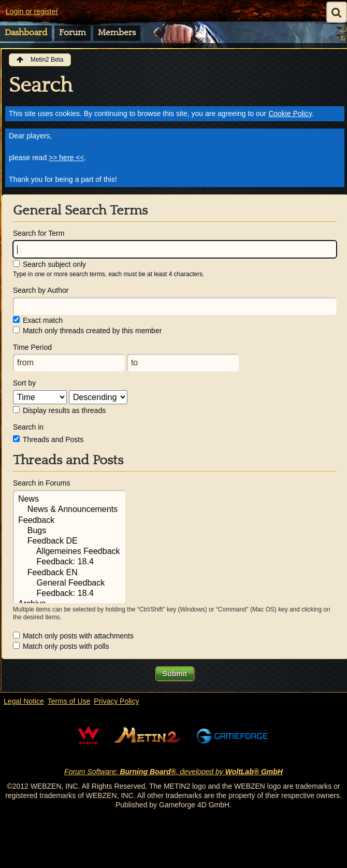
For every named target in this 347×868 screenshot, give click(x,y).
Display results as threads (59, 410)
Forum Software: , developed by (173, 772)
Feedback (69, 521)
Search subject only (49, 264)
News (69, 500)
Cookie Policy (290, 113)
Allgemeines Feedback (69, 552)
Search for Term (39, 233)
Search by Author (41, 290)
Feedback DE (69, 542)
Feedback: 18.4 (69, 562)
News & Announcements (69, 510)
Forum (73, 33)
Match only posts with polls (61, 646)
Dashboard (26, 33)
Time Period (32, 347)
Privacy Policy (116, 701)
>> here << (67, 158)
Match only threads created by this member (87, 331)
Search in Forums (41, 483)
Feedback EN (69, 573)
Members (117, 33)
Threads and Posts (48, 439)
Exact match (38, 320)
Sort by (24, 383)
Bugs (69, 531)
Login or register (32, 11)
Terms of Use (69, 701)
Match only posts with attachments (73, 636)
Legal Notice (24, 701)
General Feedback (69, 584)
